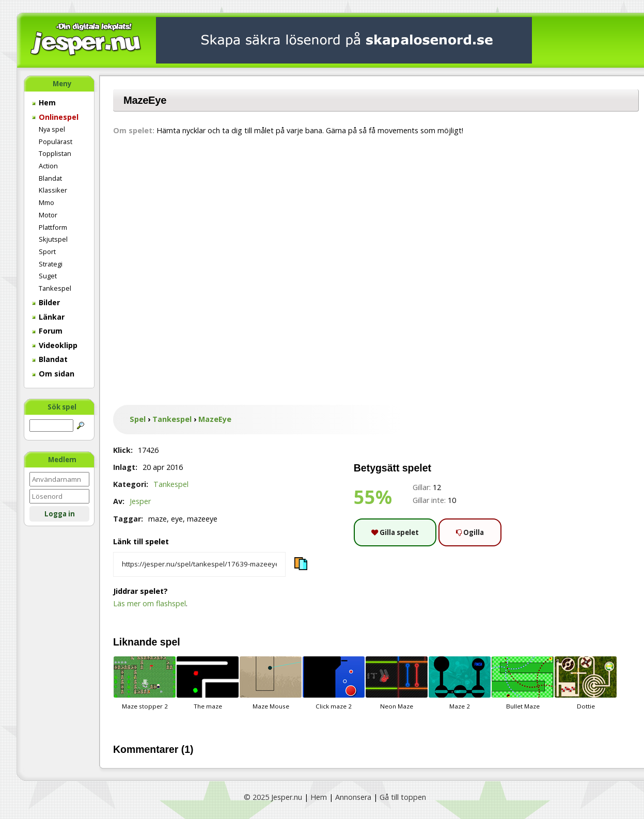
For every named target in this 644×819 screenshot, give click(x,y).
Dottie (586, 683)
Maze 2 (460, 683)
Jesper (140, 501)
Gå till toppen (403, 797)
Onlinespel (55, 117)
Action (48, 166)
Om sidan (53, 374)
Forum (47, 331)
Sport (47, 251)
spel (170, 642)
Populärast (56, 141)
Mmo (46, 202)
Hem (44, 103)
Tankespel (55, 288)
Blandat (50, 178)
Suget (48, 276)
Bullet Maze (523, 683)
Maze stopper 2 (145, 683)
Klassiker (53, 190)
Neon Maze (397, 683)
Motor (48, 215)
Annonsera (353, 797)
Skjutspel (53, 239)
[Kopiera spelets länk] (199, 564)
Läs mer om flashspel (150, 603)
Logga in (60, 514)
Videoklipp (55, 345)
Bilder (46, 302)
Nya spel (52, 129)
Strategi (51, 264)
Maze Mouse (271, 683)
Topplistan (55, 153)
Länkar (48, 317)
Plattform (53, 227)
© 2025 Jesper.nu (273, 797)
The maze (208, 683)
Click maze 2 (334, 683)
